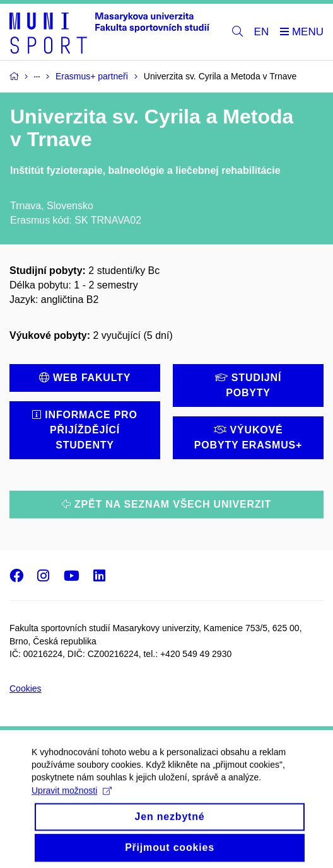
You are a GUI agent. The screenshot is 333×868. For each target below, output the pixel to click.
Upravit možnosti (72, 802)
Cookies (26, 688)
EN (262, 32)
